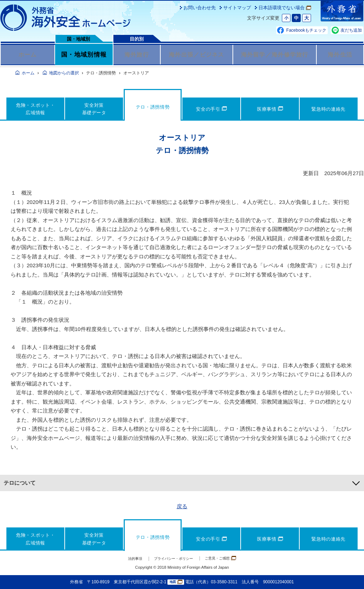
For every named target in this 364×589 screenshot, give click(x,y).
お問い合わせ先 (200, 8)
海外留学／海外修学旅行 (275, 54)
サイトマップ (237, 8)
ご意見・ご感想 (228, 558)
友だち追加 (351, 30)
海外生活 (340, 54)
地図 (176, 582)
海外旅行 (137, 54)
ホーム (28, 54)
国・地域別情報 (84, 54)
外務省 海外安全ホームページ (66, 18)
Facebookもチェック (306, 30)
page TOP (348, 573)
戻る (182, 506)
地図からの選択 (64, 73)
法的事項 (125, 559)
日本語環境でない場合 (285, 8)
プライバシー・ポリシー (172, 559)
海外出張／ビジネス (196, 54)
